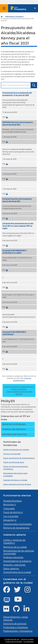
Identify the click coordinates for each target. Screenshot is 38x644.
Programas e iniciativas (16, 627)
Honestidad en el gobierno (17, 561)
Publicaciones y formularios (14, 17)
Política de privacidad (14, 642)
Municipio (8, 504)
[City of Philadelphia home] (19, 8)
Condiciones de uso (12, 639)
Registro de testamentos (16, 528)
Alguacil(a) (9, 520)
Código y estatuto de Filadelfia (14, 541)
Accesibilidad (28, 642)
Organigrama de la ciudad (17, 572)
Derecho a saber (27, 639)
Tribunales (9, 508)
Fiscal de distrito (12, 512)
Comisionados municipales (17, 524)
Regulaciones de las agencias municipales (19, 552)
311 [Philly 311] (4, 404)
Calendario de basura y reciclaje (15, 480)
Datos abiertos (11, 568)
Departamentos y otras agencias (16, 618)
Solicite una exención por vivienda (16, 450)
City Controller (11, 516)
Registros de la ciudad (15, 547)
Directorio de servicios (15, 624)
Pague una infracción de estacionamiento (19, 458)
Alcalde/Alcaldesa (12, 501)
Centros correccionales (12, 454)
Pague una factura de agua (14, 462)
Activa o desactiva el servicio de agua (17, 484)
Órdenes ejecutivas (13, 557)
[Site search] (35, 8)
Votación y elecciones (14, 565)
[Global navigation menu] (4, 8)
